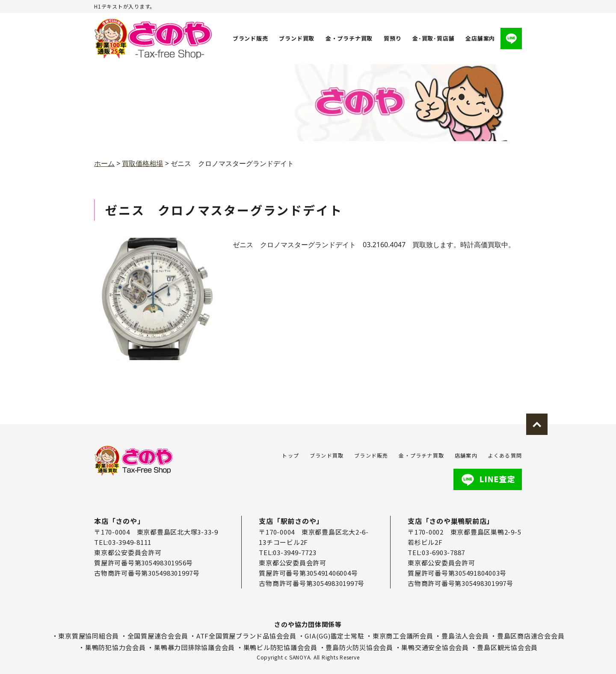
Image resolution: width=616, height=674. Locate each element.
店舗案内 (466, 455)
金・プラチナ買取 (349, 38)
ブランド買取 (297, 38)
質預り (392, 38)
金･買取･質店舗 (433, 38)
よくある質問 (505, 455)
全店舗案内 (480, 38)
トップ (290, 455)
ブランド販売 (250, 38)
